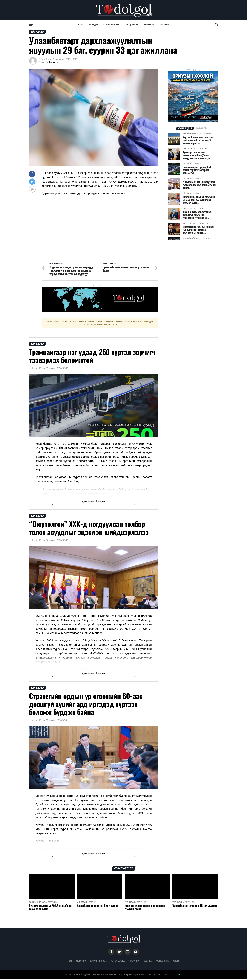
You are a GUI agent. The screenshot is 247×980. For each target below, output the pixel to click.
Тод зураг (164, 24)
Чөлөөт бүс (149, 24)
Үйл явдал (93, 24)
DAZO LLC (174, 975)
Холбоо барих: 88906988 (168, 961)
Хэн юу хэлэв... (132, 24)
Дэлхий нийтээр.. (111, 24)
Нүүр (80, 24)
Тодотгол (54, 62)
